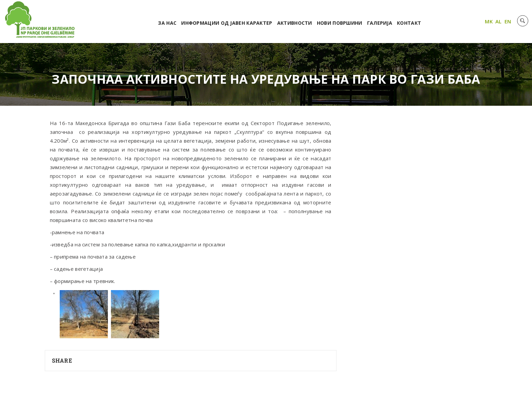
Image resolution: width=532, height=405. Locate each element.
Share (62, 360)
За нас (167, 23)
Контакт (409, 23)
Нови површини (340, 23)
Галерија (380, 23)
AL (499, 21)
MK (489, 21)
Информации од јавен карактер (227, 23)
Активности (295, 23)
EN (508, 21)
